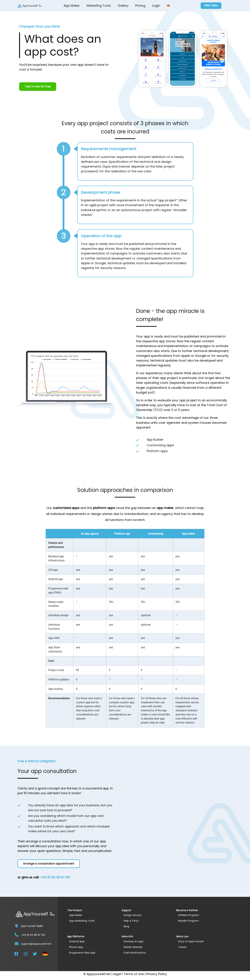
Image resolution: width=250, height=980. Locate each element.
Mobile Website (133, 947)
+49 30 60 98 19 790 (55, 877)
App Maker (72, 6)
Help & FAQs (131, 921)
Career (183, 947)
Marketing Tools (99, 6)
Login (156, 6)
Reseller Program (189, 921)
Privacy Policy (157, 974)
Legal (117, 974)
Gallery (123, 6)
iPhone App (76, 947)
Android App (77, 941)
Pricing (140, 6)
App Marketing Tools (82, 921)
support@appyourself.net (36, 944)
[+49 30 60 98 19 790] (17, 935)
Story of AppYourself (191, 941)
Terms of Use (134, 974)
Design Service (133, 915)
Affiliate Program (189, 915)
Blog (126, 926)
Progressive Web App (83, 953)
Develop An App (134, 941)
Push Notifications (135, 953)
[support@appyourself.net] (17, 943)
